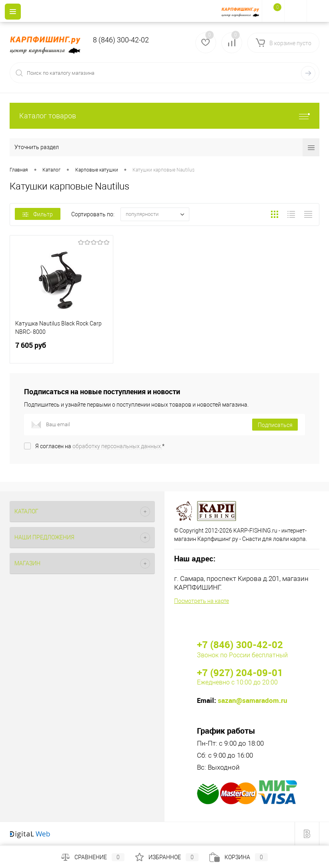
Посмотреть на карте (202, 601)
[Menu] (13, 12)
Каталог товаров (164, 116)
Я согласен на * (100, 446)
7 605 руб (61, 350)
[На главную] (242, 11)
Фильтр (38, 214)
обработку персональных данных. (117, 446)
